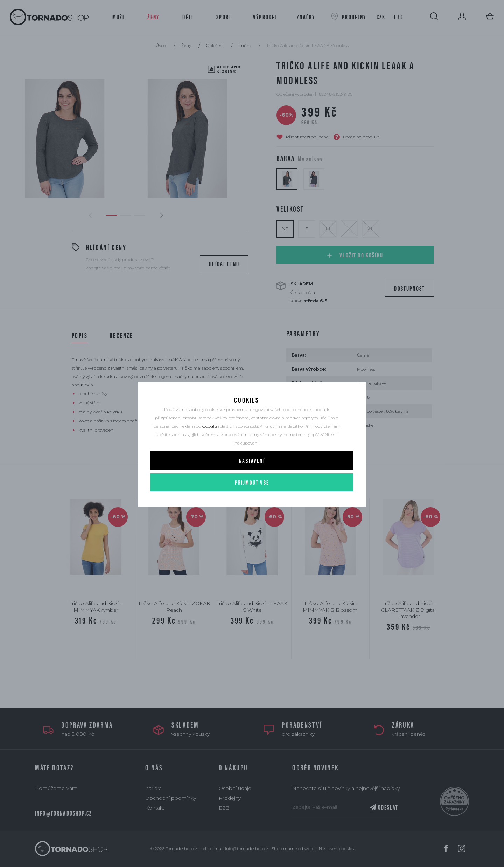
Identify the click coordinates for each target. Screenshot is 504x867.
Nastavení (252, 476)
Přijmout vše (252, 498)
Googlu (210, 442)
